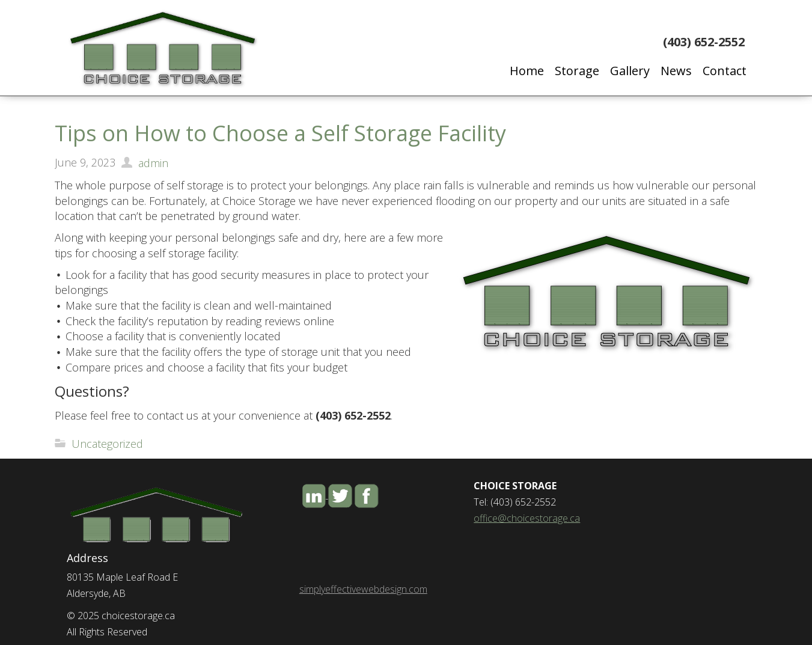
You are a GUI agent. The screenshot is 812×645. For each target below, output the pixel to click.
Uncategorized (107, 444)
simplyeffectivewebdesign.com (363, 589)
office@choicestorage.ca (527, 518)
